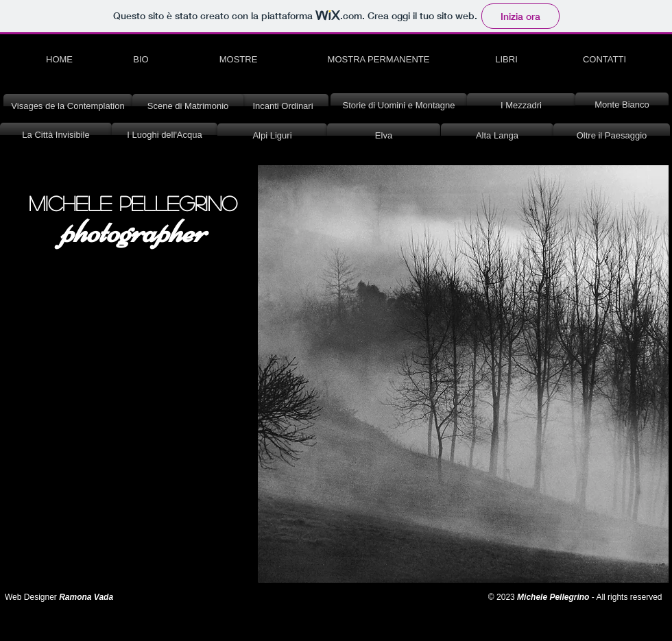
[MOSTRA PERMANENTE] (379, 60)
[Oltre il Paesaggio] (612, 136)
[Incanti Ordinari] (283, 106)
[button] (463, 374)
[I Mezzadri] (521, 106)
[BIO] (141, 60)
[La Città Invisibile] (56, 135)
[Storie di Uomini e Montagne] (399, 106)
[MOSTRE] (238, 60)
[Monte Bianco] (622, 105)
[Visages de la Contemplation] (68, 106)
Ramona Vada (87, 597)
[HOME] (59, 60)
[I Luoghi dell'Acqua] (165, 135)
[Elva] (384, 136)
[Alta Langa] (497, 136)
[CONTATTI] (604, 60)
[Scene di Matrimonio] (188, 106)
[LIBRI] (506, 60)
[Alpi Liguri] (272, 136)
